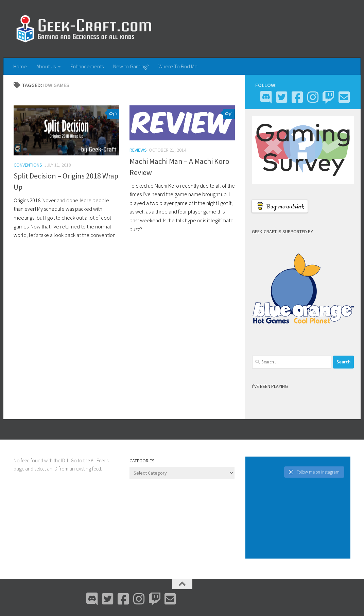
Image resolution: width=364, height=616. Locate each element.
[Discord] (266, 97)
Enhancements (87, 66)
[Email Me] (344, 97)
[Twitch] (328, 97)
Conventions (28, 165)
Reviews (138, 150)
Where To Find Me (178, 66)
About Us (46, 66)
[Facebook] (297, 97)
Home (20, 66)
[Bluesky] (281, 97)
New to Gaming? (131, 66)
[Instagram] (313, 97)
